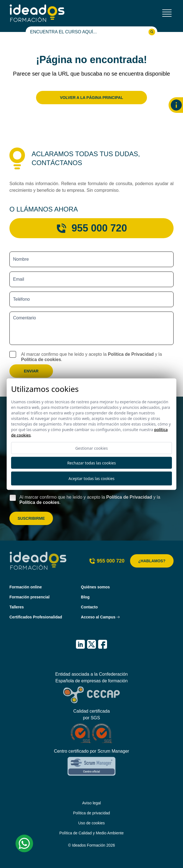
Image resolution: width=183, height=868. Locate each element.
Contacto (89, 607)
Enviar (31, 371)
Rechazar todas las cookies (91, 463)
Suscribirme (31, 518)
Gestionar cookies (91, 448)
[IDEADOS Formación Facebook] (103, 644)
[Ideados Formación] (37, 13)
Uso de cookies (91, 823)
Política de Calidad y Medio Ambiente (91, 833)
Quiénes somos (95, 587)
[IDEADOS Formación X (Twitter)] (91, 644)
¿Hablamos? (152, 561)
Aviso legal (91, 803)
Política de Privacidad (131, 354)
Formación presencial (30, 597)
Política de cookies (41, 360)
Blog (85, 597)
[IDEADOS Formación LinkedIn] (80, 644)
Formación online (26, 587)
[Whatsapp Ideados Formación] (24, 844)
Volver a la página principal (91, 98)
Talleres (17, 607)
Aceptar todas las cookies (91, 478)
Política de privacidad (91, 813)
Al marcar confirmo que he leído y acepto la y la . (91, 357)
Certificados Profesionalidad (36, 617)
